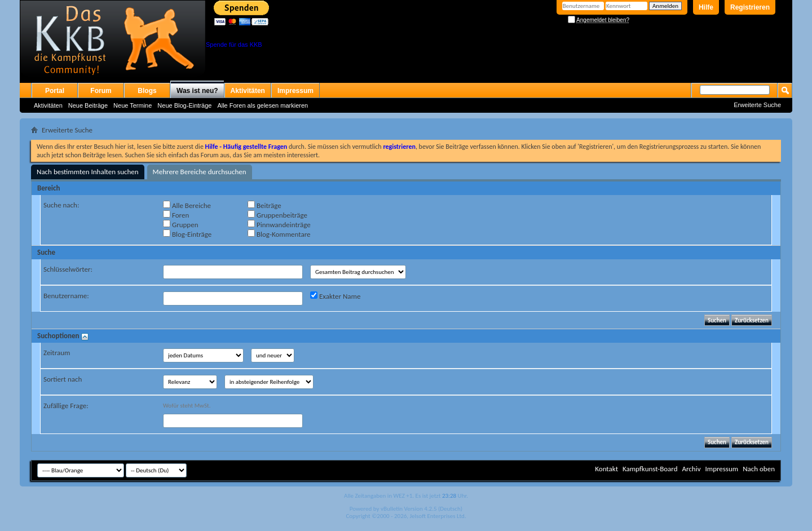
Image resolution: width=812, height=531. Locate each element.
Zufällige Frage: (66, 406)
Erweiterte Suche (757, 105)
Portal (55, 91)
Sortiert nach (63, 379)
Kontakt (606, 469)
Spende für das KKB (234, 45)
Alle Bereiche (187, 205)
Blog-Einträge (187, 234)
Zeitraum (57, 353)
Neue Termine (133, 105)
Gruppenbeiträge (277, 215)
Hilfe (706, 7)
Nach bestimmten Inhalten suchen (88, 172)
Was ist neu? (197, 91)
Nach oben (759, 469)
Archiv (691, 469)
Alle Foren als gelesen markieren (262, 105)
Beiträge (264, 205)
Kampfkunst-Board (650, 469)
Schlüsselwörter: (68, 269)
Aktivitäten (48, 105)
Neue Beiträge (88, 105)
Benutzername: (66, 296)
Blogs (147, 91)
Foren (176, 215)
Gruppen (180, 224)
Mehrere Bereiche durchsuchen (200, 172)
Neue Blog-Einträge (184, 105)
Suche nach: (61, 205)
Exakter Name (335, 296)
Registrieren (750, 7)
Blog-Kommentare (279, 234)
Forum (101, 91)
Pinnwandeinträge (279, 224)
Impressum (295, 91)
